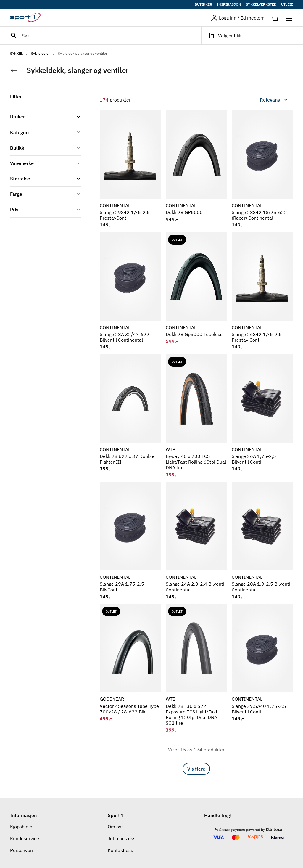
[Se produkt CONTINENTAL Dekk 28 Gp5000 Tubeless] (196, 291)
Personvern (22, 850)
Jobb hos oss (122, 838)
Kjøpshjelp (21, 827)
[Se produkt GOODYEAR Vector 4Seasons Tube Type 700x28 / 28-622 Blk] (130, 669)
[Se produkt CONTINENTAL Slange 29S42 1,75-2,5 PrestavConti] (130, 169)
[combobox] (260, 100)
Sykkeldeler (43, 53)
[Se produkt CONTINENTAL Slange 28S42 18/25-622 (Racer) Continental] (262, 169)
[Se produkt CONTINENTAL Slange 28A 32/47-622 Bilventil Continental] (130, 291)
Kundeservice (25, 838)
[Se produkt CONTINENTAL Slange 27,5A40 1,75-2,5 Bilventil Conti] (262, 669)
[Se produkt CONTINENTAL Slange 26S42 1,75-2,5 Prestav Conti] (262, 291)
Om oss (116, 827)
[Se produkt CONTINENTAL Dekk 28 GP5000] (196, 169)
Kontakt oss (120, 850)
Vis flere (196, 769)
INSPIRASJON (229, 4)
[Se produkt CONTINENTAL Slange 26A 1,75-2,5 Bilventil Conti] (262, 416)
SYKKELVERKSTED (261, 4)
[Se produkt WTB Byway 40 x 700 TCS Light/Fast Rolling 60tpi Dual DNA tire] (196, 416)
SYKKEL (19, 53)
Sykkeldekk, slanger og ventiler (83, 53)
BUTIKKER (203, 4)
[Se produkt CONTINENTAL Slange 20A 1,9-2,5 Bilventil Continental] (262, 541)
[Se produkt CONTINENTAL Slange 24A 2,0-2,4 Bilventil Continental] (196, 541)
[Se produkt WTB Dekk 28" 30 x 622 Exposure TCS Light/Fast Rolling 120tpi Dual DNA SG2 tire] (196, 669)
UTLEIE (287, 4)
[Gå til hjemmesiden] (29, 18)
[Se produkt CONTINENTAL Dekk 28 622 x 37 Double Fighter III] (130, 416)
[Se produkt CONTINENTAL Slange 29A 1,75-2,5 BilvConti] (130, 541)
